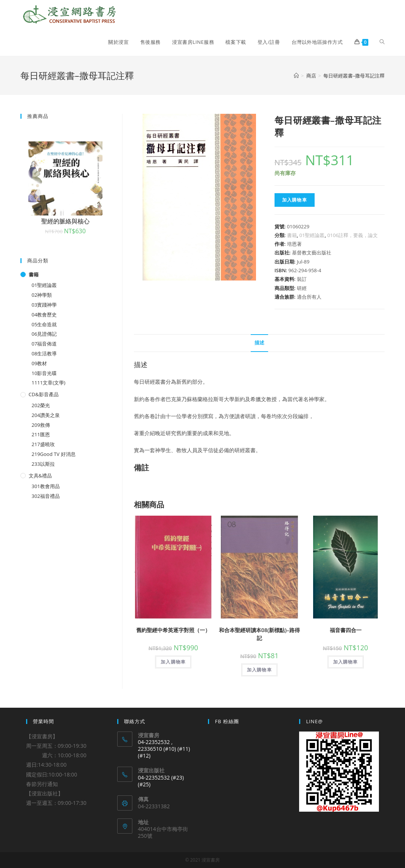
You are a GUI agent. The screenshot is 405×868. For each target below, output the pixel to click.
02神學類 (42, 295)
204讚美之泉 (46, 415)
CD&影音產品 (44, 394)
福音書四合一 (346, 630)
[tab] (259, 343)
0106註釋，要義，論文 (352, 235)
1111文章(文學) (49, 383)
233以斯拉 (43, 464)
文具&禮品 (40, 476)
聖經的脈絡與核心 (65, 221)
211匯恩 (41, 434)
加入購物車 (295, 200)
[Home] (296, 76)
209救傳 (41, 425)
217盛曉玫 (43, 444)
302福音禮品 (46, 496)
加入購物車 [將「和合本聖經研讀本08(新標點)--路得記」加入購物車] (259, 670)
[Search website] (382, 42)
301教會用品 (46, 486)
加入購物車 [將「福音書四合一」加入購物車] (346, 662)
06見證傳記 (44, 334)
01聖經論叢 (312, 235)
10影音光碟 (44, 373)
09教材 (40, 363)
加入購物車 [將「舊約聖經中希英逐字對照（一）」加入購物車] (173, 662)
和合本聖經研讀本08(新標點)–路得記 (259, 634)
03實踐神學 (44, 305)
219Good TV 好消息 (54, 454)
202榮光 (41, 405)
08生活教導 (44, 353)
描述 (259, 343)
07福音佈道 (44, 344)
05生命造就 (44, 324)
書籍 (292, 235)
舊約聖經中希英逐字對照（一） (173, 630)
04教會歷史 (44, 315)
